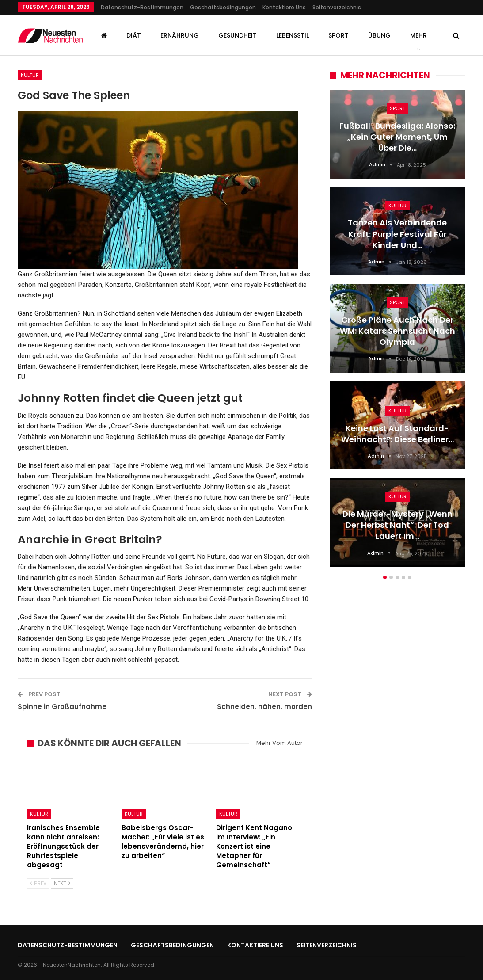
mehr (418, 35)
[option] (397, 333)
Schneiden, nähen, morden (264, 707)
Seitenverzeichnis (337, 7)
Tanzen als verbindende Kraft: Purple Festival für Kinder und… (397, 234)
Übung (379, 35)
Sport (338, 35)
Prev (38, 883)
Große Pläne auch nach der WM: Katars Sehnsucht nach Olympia (397, 331)
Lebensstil (293, 35)
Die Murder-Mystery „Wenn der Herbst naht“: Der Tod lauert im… (397, 525)
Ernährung (180, 35)
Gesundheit (238, 35)
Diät (134, 35)
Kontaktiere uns (284, 7)
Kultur (30, 75)
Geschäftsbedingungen (223, 7)
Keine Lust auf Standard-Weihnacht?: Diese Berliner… (397, 434)
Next (62, 883)
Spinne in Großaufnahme (62, 707)
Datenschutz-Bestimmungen (142, 7)
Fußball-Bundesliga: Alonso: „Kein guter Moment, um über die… (397, 137)
